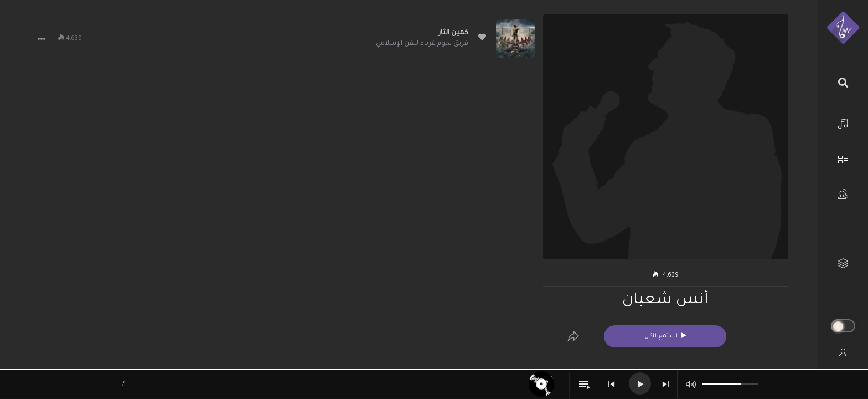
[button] (42, 39)
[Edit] (573, 336)
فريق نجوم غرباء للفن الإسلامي (422, 44)
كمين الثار (453, 33)
